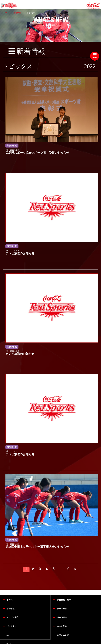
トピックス (31, 13)
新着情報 (17, 13)
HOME (5, 13)
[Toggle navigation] (95, 56)
